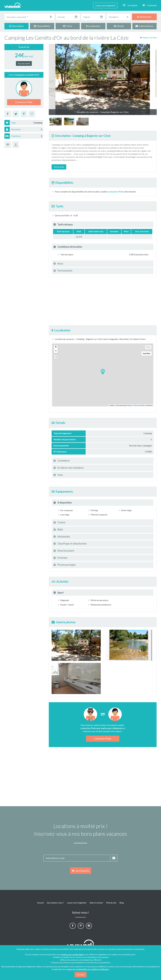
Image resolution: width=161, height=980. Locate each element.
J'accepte (81, 975)
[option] (56, 121)
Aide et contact (96, 903)
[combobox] (119, 17)
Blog (122, 903)
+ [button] (56, 347)
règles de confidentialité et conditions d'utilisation (88, 969)
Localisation (93, 26)
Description (16, 26)
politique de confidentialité (73, 954)
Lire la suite (59, 167)
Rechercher (144, 17)
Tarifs (68, 26)
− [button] (56, 351)
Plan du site (111, 903)
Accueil (40, 903)
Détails (119, 26)
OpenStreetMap (139, 405)
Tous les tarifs (24, 63)
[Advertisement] (103, 301)
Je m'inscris (81, 871)
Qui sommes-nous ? (55, 903)
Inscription (130, 5)
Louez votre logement (105, 5)
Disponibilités (42, 26)
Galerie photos (144, 26)
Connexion (150, 5)
